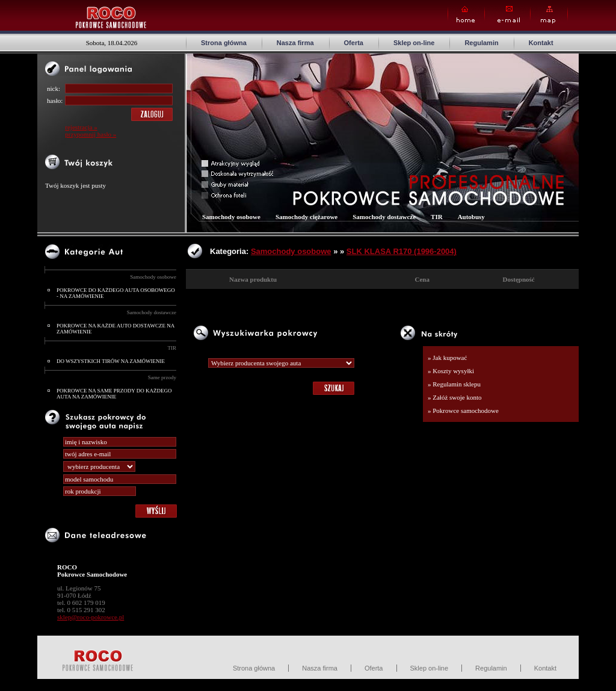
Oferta (354, 43)
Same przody (162, 377)
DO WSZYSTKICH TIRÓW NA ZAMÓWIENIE (111, 361)
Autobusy (471, 217)
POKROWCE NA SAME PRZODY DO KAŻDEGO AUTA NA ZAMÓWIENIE (114, 394)
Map (549, 15)
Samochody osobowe (153, 277)
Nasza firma (295, 43)
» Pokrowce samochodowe (463, 411)
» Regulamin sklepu (454, 384)
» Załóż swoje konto (455, 397)
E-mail (507, 15)
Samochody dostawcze (152, 312)
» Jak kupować (447, 358)
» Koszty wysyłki (451, 371)
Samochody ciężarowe (306, 217)
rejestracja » (81, 127)
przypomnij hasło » (91, 134)
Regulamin (481, 43)
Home (466, 15)
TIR (172, 348)
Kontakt (541, 43)
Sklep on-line (414, 43)
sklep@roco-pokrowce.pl (91, 617)
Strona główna (224, 43)
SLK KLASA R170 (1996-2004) (402, 251)
